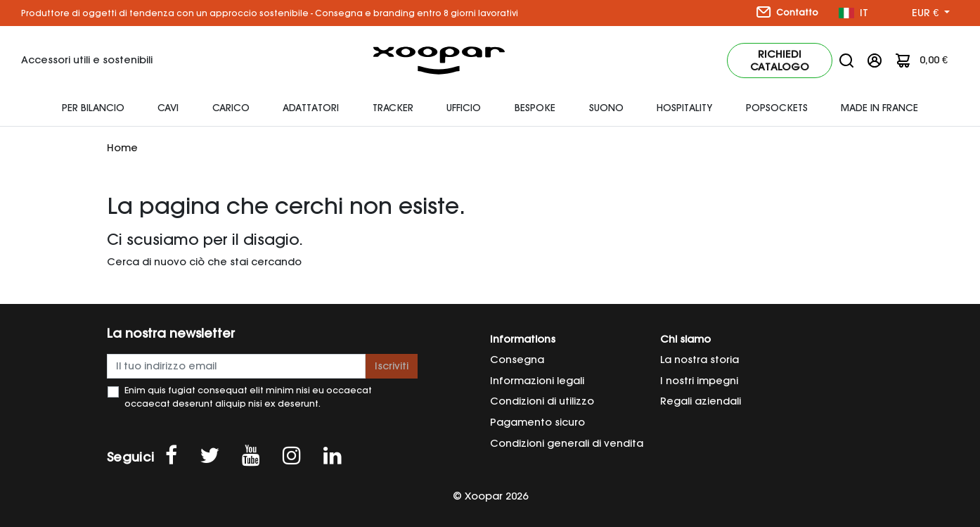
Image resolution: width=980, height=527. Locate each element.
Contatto (787, 12)
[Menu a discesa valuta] (931, 13)
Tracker (393, 108)
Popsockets (777, 108)
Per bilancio (93, 108)
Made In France (879, 108)
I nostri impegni (699, 381)
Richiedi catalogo (780, 61)
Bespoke (535, 108)
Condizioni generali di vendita (567, 443)
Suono (606, 108)
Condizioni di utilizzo (542, 401)
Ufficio (464, 108)
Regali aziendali (701, 401)
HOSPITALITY (684, 108)
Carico (231, 108)
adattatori (311, 108)
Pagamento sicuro (537, 422)
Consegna (517, 360)
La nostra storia (699, 360)
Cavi (168, 108)
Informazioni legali (537, 381)
